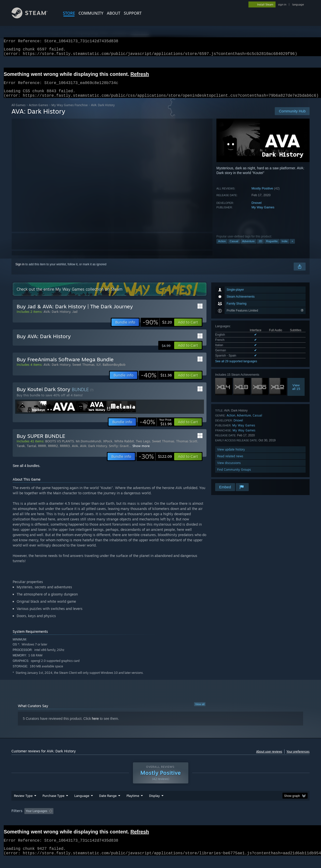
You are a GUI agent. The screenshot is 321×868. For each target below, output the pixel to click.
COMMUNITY (91, 13)
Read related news (230, 462)
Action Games (39, 111)
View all (200, 710)
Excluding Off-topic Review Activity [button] (87, 821)
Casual (234, 247)
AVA (75, 452)
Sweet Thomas (83, 370)
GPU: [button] (245, 821)
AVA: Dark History (57, 318)
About (114, 13)
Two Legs (143, 447)
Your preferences (298, 757)
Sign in (20, 270)
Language (82, 805)
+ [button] (292, 247)
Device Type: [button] (266, 821)
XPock (108, 447)
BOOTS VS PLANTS (60, 447)
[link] (157, 328)
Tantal (31, 452)
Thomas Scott (187, 447)
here (95, 725)
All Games (19, 111)
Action (222, 247)
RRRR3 (65, 452)
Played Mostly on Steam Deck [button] (161, 821)
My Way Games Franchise (70, 111)
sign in (282, 4)
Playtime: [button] (125, 821)
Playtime (133, 805)
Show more (141, 452)
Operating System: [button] (202, 821)
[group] (160, 821)
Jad (75, 318)
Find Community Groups (234, 476)
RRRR (42, 452)
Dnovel (256, 209)
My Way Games (263, 213)
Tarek (21, 452)
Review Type (23, 805)
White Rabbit (124, 447)
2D (260, 247)
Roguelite (272, 247)
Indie (285, 247)
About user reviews (269, 757)
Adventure (248, 247)
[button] (188, 328)
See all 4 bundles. (26, 472)
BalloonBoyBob (114, 370)
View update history (231, 455)
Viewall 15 (296, 393)
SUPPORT (133, 13)
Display (154, 805)
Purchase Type (53, 805)
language (298, 4)
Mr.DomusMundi (88, 447)
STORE (69, 13)
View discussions (229, 469)
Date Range (108, 805)
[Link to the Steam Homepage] (33, 17)
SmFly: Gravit (119, 452)
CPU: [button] (228, 821)
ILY (99, 370)
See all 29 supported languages (236, 367)
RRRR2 (53, 452)
